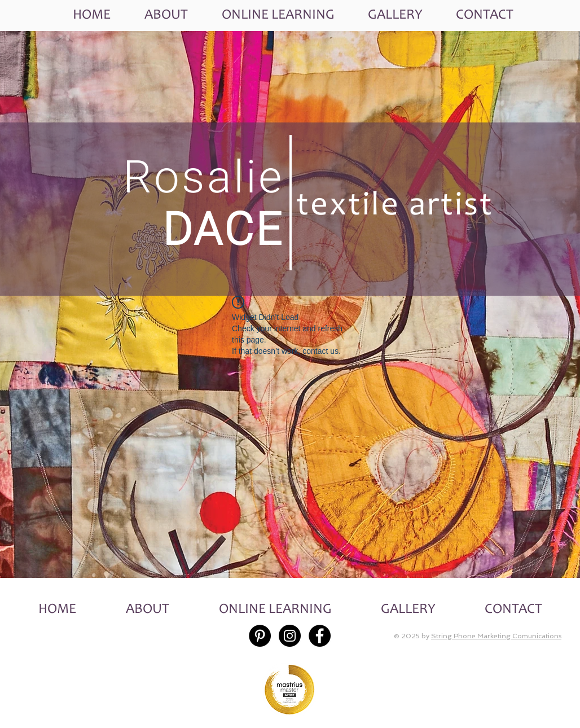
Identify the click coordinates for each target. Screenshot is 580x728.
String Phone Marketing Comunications (496, 636)
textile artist (395, 207)
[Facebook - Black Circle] (320, 636)
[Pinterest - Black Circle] (260, 636)
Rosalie (203, 177)
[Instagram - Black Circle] (290, 636)
